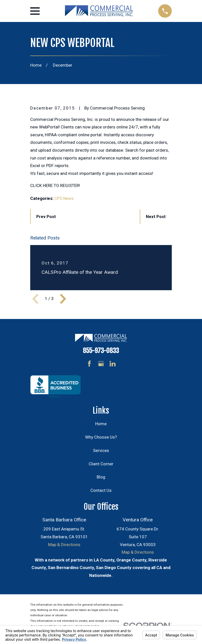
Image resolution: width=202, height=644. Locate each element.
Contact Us (101, 490)
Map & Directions (64, 545)
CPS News (64, 198)
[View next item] (63, 299)
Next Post (156, 217)
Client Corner (101, 464)
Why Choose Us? (101, 437)
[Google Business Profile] (101, 364)
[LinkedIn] (113, 364)
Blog (101, 477)
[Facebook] (89, 364)
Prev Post (46, 217)
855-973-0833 (101, 351)
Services (101, 450)
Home (101, 424)
